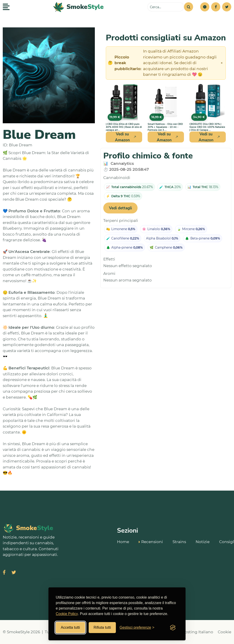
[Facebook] (216, 7)
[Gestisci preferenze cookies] (137, 628)
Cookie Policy (67, 614)
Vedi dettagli (120, 208)
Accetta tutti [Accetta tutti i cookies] (70, 627)
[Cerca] (189, 7)
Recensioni (151, 541)
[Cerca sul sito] (166, 7)
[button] (205, 7)
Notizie (203, 541)
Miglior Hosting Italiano (190, 632)
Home (123, 541)
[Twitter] (227, 7)
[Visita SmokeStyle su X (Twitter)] (14, 573)
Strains (179, 541)
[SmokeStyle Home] (78, 7)
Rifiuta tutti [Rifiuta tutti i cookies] (102, 627)
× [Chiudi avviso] (222, 63)
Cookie (225, 632)
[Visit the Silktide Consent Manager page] (173, 628)
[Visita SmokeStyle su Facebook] (4, 573)
